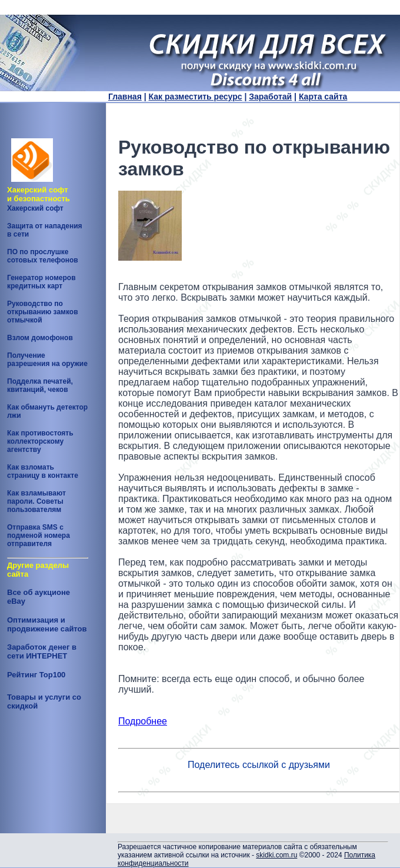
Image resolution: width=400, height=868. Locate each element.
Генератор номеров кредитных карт (41, 282)
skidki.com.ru (276, 855)
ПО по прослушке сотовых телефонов (43, 256)
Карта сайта (323, 97)
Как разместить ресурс (196, 97)
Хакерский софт (35, 208)
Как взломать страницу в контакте (43, 471)
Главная (125, 97)
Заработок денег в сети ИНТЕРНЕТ (42, 651)
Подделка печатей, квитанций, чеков (40, 385)
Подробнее (143, 721)
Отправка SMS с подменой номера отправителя (39, 536)
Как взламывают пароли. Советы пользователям (36, 501)
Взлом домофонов (40, 338)
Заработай (270, 97)
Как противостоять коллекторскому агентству (40, 441)
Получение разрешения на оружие (47, 360)
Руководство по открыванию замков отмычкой (43, 312)
